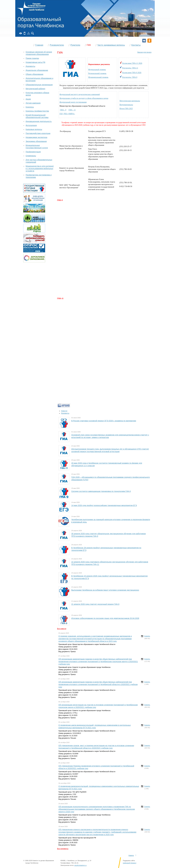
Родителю (75, 45)
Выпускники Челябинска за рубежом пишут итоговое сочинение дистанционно (105, 590)
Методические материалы (130, 101)
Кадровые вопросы (34, 129)
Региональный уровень (97, 73)
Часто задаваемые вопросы (111, 45)
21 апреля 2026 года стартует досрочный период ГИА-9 (95, 604)
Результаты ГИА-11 (130, 68)
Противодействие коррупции (38, 133)
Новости (64, 411)
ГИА (89, 45)
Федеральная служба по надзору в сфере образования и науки (84, 98)
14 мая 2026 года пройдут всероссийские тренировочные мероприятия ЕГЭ (104, 505)
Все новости (62, 629)
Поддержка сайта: (129, 863)
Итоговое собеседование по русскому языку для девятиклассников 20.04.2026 (105, 618)
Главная (39, 45)
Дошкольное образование (37, 70)
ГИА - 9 (63, 110)
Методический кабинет (35, 89)
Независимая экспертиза (36, 137)
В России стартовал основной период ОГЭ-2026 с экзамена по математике (104, 421)
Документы (65, 413)
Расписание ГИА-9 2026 (132, 73)
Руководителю (57, 45)
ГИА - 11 (72, 110)
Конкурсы (30, 107)
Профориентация (33, 152)
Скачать (147, 636)
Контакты (136, 45)
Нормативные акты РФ (35, 62)
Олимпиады (31, 156)
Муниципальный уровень (98, 77)
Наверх (131, 855)
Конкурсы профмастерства (37, 111)
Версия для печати (144, 52)
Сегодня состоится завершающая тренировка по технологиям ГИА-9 (101, 491)
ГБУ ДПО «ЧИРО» (67, 114)
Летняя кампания (33, 103)
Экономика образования (36, 141)
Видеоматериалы (126, 105)
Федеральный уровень (97, 70)
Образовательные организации (39, 85)
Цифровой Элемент (130, 866)
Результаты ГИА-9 (130, 77)
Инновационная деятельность (39, 121)
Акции (28, 99)
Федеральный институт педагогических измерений (80, 94)
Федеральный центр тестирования (73, 102)
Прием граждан (32, 58)
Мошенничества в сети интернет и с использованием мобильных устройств (40, 169)
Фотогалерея (31, 125)
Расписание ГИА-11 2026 (132, 63)
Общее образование (34, 74)
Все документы (63, 849)
